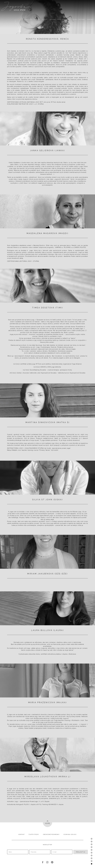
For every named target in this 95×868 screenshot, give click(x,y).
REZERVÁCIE (28, 19)
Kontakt (90, 19)
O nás (19, 19)
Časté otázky (34, 834)
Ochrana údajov (70, 834)
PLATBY (37, 19)
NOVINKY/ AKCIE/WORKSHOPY (60, 19)
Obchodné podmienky (51, 834)
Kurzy (45, 19)
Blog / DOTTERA (79, 19)
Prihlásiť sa (81, 852)
